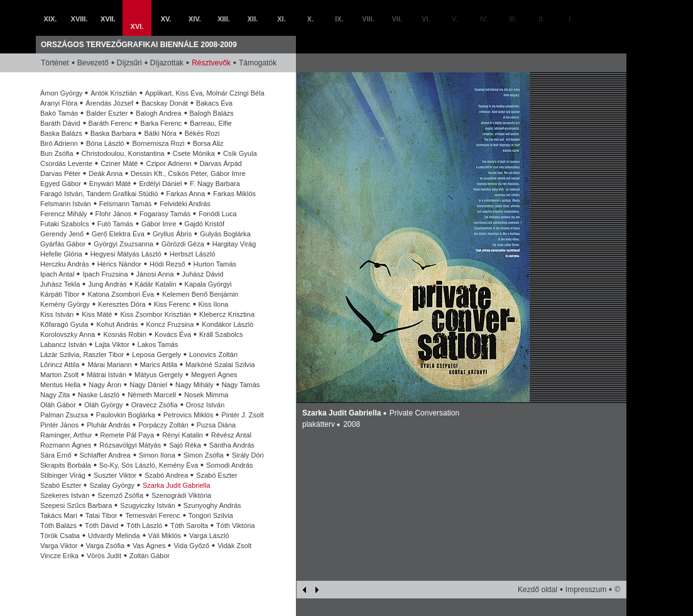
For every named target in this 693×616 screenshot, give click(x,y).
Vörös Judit (104, 556)
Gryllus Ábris (172, 234)
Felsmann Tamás (126, 204)
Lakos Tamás (158, 344)
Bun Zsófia (57, 153)
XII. (253, 19)
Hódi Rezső (167, 264)
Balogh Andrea (158, 113)
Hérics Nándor (119, 264)
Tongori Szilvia (211, 515)
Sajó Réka (185, 445)
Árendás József (109, 103)
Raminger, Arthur (66, 435)
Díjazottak (167, 63)
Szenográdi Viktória (181, 495)
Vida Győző (191, 546)
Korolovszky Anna (68, 334)
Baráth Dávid (60, 123)
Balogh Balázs (212, 113)
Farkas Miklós (234, 194)
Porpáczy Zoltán (163, 425)
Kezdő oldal (537, 590)
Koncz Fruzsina (170, 324)
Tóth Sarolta (189, 525)
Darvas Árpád (221, 163)
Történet (55, 63)
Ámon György (61, 93)
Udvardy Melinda (114, 536)
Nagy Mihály (194, 385)
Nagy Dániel (148, 385)
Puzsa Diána (216, 425)
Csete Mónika (194, 153)
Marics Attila (159, 365)
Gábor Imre (159, 224)
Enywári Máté (110, 184)
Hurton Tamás (215, 264)
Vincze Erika (59, 556)
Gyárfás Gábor (63, 244)
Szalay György (112, 485)
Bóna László (105, 143)
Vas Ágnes (149, 546)
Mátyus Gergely (159, 375)
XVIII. (79, 19)
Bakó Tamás (59, 113)
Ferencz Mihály (64, 214)
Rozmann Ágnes (66, 445)
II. (541, 19)
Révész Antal (231, 435)
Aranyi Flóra (59, 103)
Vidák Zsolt (234, 546)
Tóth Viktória (236, 525)
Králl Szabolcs (221, 334)
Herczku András (65, 264)
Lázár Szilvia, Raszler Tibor (82, 355)
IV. (484, 19)
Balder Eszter (107, 113)
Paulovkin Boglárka (126, 415)
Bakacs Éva (214, 103)
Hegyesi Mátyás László (126, 254)
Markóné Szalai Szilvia (220, 365)
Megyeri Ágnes (214, 375)
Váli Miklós (165, 536)
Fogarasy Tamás (165, 214)
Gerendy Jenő (62, 234)
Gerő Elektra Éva (118, 234)
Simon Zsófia (204, 455)
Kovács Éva (173, 334)
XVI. (137, 26)
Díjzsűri (129, 63)
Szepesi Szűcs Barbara (76, 505)
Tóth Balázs (58, 525)
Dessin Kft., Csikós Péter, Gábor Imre (188, 173)
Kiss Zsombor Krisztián (155, 314)
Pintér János (59, 425)
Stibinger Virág (63, 475)
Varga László (209, 536)
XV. (166, 19)
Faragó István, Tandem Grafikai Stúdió (99, 194)
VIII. (368, 19)
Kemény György (65, 304)
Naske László (99, 395)
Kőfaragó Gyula (64, 324)
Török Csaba (60, 536)
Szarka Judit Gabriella (177, 485)
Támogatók (258, 63)
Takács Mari (59, 515)
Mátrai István (106, 375)
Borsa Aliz (208, 143)
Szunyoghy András (212, 505)
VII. (397, 19)
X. (310, 19)
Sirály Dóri (248, 455)
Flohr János (113, 214)
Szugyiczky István (147, 505)
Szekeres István (65, 495)
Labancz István (63, 344)
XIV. (195, 19)
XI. (281, 19)
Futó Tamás (115, 224)
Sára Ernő (56, 455)
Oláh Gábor (58, 405)
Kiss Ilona (214, 304)
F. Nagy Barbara (215, 184)
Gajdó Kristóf (205, 224)
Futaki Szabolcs (65, 224)
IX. (339, 19)
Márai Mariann (109, 365)
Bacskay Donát (165, 103)
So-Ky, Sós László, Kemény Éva (149, 465)
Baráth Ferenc (111, 123)
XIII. (224, 19)
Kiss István (57, 314)
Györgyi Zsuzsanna (123, 244)
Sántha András (232, 445)
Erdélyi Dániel (160, 184)
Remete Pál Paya (128, 435)
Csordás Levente (66, 163)
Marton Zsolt (59, 375)
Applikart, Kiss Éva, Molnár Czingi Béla (205, 93)
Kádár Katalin (156, 284)
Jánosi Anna (155, 274)
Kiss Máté (97, 314)
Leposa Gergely (156, 355)
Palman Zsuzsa (64, 415)
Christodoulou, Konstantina (123, 153)
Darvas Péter (60, 173)
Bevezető (93, 63)
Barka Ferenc (161, 123)
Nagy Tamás (241, 385)
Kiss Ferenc (172, 304)
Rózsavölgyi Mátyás (130, 445)
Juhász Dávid (203, 274)
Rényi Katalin (183, 435)
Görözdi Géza (183, 244)
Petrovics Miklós (188, 415)
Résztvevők (211, 63)
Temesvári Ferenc (152, 515)
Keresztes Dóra (122, 304)
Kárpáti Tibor (60, 294)
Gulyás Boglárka (225, 234)
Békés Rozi (202, 133)
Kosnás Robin (125, 334)
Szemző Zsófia (120, 495)
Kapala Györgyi (208, 284)
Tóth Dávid (101, 525)
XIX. (51, 19)
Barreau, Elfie (211, 123)
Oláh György (104, 405)
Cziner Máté (119, 163)
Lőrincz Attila (60, 365)
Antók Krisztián (113, 93)
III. (513, 19)
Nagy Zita (55, 395)
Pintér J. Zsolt (242, 415)
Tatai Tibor (101, 515)
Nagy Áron (105, 385)
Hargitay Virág (234, 244)
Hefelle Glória (61, 254)
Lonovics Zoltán (213, 355)
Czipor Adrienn (168, 163)
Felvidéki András (185, 204)
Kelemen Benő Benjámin (200, 294)
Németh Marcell (152, 395)
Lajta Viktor (112, 344)
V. (455, 19)
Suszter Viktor (115, 475)
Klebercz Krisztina (227, 314)
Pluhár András (108, 425)
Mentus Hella (60, 385)
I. (570, 19)
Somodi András (230, 465)
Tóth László (144, 525)
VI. (426, 19)
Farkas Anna (186, 194)
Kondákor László (227, 324)
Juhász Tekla (60, 284)
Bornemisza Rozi (158, 143)
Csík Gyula (240, 153)
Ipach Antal (57, 274)
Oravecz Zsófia (155, 405)
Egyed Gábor (61, 184)
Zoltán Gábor (150, 556)
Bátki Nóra (160, 133)
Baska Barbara (113, 133)
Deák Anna (106, 173)
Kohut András (117, 324)
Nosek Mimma (206, 395)
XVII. (108, 19)
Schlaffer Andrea (105, 455)
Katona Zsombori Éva (121, 294)
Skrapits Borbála (66, 465)
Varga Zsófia (106, 546)
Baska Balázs (61, 133)
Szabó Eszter (216, 475)
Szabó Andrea (166, 475)
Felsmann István (66, 204)
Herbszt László (193, 254)
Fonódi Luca (218, 214)
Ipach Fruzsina (105, 274)
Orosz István (205, 405)
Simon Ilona (157, 455)
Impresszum (586, 590)
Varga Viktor (59, 546)
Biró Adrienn (59, 143)
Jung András (107, 284)
